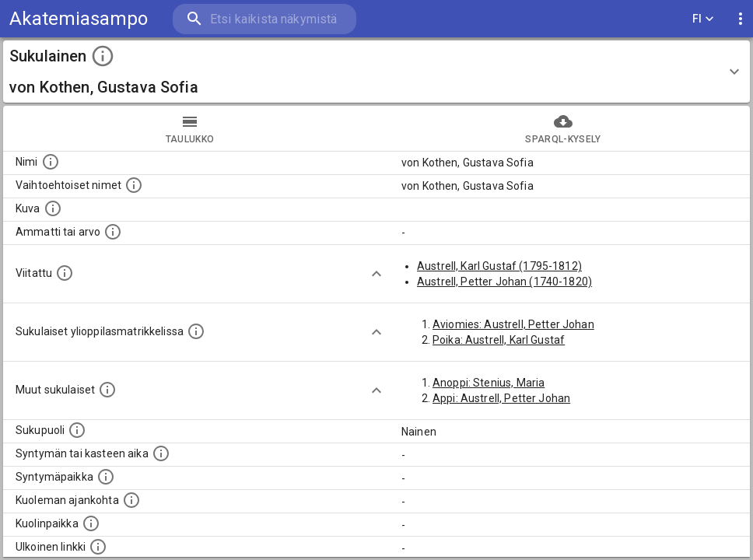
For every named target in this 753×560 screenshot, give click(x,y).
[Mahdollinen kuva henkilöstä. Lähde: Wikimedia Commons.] (53, 208)
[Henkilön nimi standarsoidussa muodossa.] (51, 162)
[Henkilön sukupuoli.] (77, 430)
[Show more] (376, 274)
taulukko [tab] (190, 128)
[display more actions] (741, 19)
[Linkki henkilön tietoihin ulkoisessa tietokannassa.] (98, 547)
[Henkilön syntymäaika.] (161, 453)
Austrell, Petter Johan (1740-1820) (504, 282)
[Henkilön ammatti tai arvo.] (113, 232)
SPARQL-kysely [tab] (563, 128)
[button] (376, 72)
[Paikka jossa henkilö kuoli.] (91, 523)
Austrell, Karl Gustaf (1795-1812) (499, 266)
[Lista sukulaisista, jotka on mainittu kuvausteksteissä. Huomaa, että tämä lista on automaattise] (107, 390)
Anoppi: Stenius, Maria (489, 383)
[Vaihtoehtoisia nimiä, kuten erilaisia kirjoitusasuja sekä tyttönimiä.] (134, 185)
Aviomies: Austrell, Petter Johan (513, 324)
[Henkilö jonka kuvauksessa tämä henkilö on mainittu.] (65, 273)
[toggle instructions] (103, 56)
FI (703, 19)
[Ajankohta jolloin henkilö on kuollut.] (131, 500)
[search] (264, 19)
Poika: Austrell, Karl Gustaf (499, 340)
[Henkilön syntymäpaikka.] (106, 477)
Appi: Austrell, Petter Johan (501, 398)
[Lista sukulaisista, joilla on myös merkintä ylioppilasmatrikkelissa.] (196, 331)
